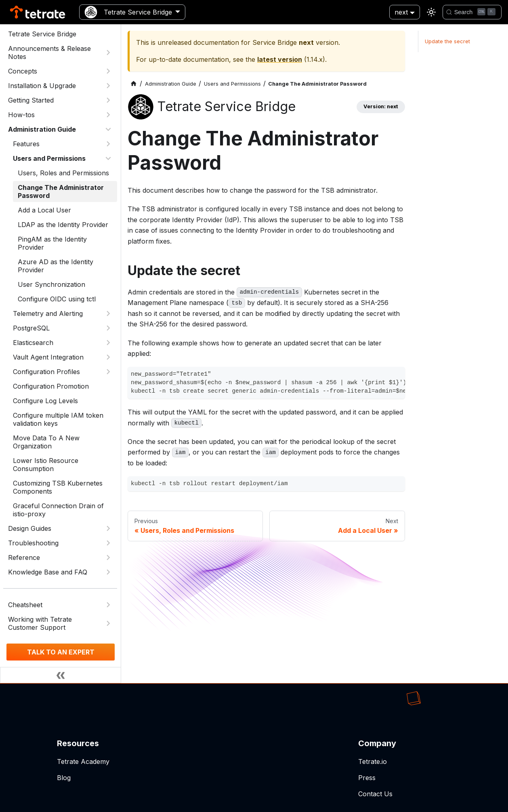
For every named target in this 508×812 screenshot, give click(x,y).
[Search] (472, 12)
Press (367, 778)
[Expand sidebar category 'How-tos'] (108, 115)
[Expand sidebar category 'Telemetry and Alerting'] (108, 313)
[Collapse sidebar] (61, 675)
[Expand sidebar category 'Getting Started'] (108, 100)
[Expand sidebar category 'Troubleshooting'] (108, 543)
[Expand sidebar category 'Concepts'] (108, 71)
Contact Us (375, 794)
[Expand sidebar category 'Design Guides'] (108, 528)
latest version (280, 59)
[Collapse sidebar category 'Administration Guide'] (108, 129)
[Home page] (134, 84)
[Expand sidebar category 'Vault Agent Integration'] (108, 357)
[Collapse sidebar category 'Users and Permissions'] (108, 158)
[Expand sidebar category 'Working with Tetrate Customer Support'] (108, 623)
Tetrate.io (373, 762)
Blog (64, 778)
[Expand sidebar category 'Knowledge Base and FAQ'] (108, 572)
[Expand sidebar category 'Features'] (108, 144)
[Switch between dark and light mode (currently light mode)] (431, 12)
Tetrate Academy (83, 762)
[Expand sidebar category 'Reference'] (108, 557)
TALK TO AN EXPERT (61, 652)
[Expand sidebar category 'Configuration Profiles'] (108, 372)
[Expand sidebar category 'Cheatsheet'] (108, 605)
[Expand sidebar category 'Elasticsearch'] (108, 343)
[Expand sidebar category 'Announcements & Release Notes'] (108, 53)
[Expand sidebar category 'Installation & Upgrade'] (108, 86)
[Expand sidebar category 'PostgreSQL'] (108, 328)
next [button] (401, 12)
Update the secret (447, 41)
